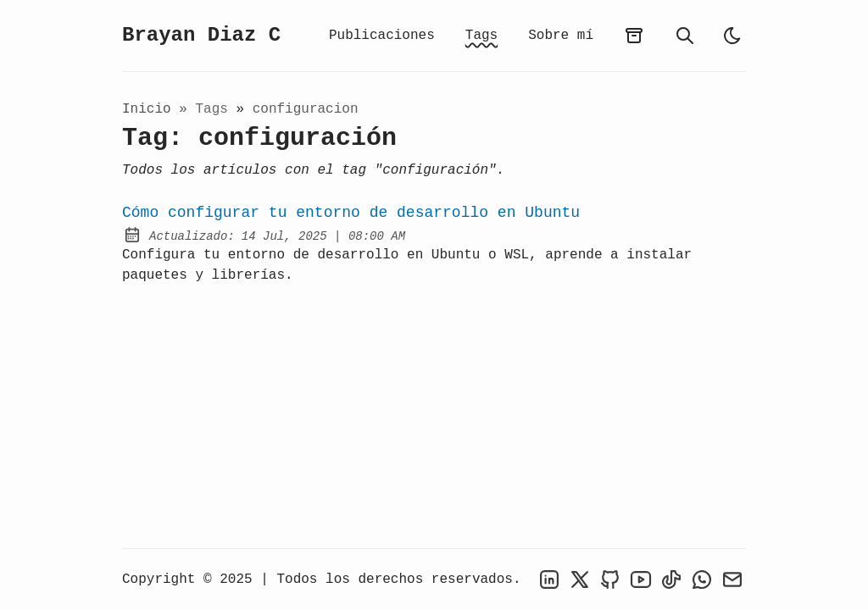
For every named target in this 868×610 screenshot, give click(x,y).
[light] (732, 36)
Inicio (147, 109)
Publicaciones (382, 36)
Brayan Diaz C (201, 35)
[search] (685, 36)
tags (215, 109)
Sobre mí (561, 36)
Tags (481, 36)
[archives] (634, 36)
